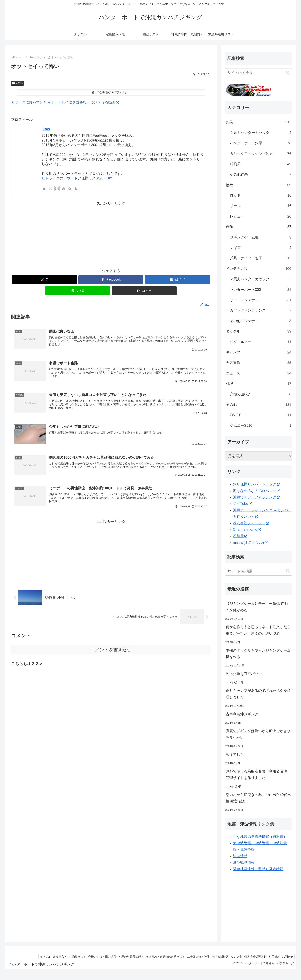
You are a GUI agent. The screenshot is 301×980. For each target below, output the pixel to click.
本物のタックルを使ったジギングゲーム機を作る (258, 654)
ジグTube (242, 504)
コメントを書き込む (111, 654)
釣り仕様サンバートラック (256, 484)
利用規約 (271, 957)
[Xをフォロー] (51, 188)
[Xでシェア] (44, 280)
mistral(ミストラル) (250, 542)
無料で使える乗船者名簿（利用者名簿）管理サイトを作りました (258, 774)
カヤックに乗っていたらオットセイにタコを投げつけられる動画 (65, 102)
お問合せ (287, 957)
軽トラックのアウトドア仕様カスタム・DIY (77, 178)
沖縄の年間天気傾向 (116, 957)
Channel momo (247, 530)
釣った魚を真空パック (244, 674)
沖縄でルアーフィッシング (256, 497)
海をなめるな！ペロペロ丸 (256, 491)
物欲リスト (60, 957)
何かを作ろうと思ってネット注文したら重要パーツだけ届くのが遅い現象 (258, 630)
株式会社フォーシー (251, 523)
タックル (22, 957)
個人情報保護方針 (250, 957)
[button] (144, 291)
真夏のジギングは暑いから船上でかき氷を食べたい (258, 734)
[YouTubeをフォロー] (63, 188)
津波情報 (240, 856)
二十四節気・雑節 (187, 957)
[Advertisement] (111, 235)
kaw (46, 129)
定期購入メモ (40, 957)
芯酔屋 (240, 536)
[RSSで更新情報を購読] (76, 188)
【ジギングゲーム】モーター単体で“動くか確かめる (257, 607)
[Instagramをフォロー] (57, 188)
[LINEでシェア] (78, 291)
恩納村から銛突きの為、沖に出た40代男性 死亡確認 (258, 798)
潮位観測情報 (244, 862)
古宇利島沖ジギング (242, 714)
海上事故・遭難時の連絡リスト (152, 957)
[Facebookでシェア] (111, 280)
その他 (17, 83)
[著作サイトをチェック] (44, 188)
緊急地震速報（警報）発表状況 (258, 869)
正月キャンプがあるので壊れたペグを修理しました (258, 694)
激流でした (235, 754)
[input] (259, 73)
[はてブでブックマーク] (177, 280)
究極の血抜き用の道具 (85, 957)
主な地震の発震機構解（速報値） (260, 837)
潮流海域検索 (211, 957)
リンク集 (229, 957)
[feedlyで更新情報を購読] (70, 188)
